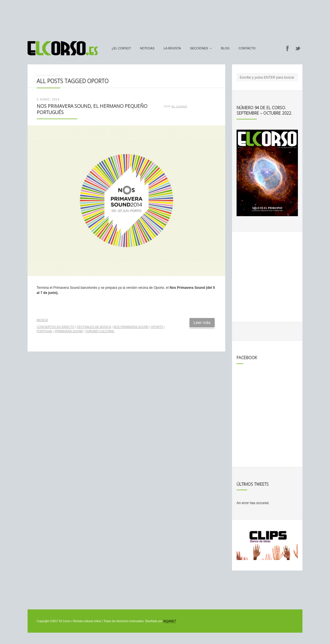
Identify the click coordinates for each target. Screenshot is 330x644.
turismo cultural (100, 331)
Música (42, 320)
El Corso (179, 106)
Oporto (157, 327)
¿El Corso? (121, 48)
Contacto (247, 48)
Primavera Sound (69, 331)
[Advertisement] (165, 18)
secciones (199, 48)
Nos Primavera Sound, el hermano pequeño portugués (92, 109)
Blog (225, 48)
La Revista (172, 48)
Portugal (45, 331)
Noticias (147, 48)
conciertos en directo (56, 327)
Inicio (41, 75)
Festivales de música (94, 327)
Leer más (202, 323)
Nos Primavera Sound (131, 327)
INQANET (170, 621)
